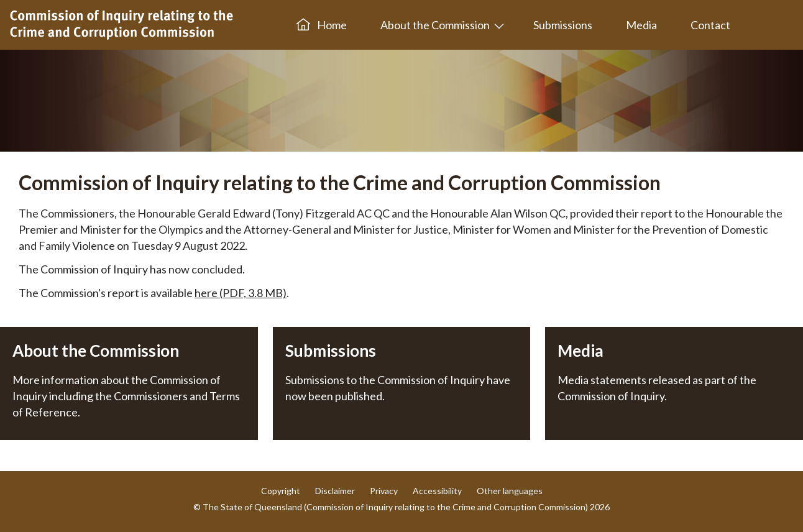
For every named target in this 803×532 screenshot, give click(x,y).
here (241, 293)
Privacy (384, 491)
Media (641, 25)
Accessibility (437, 491)
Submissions (563, 25)
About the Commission (435, 25)
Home (321, 25)
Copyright (281, 491)
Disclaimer (335, 491)
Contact (710, 25)
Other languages (510, 491)
